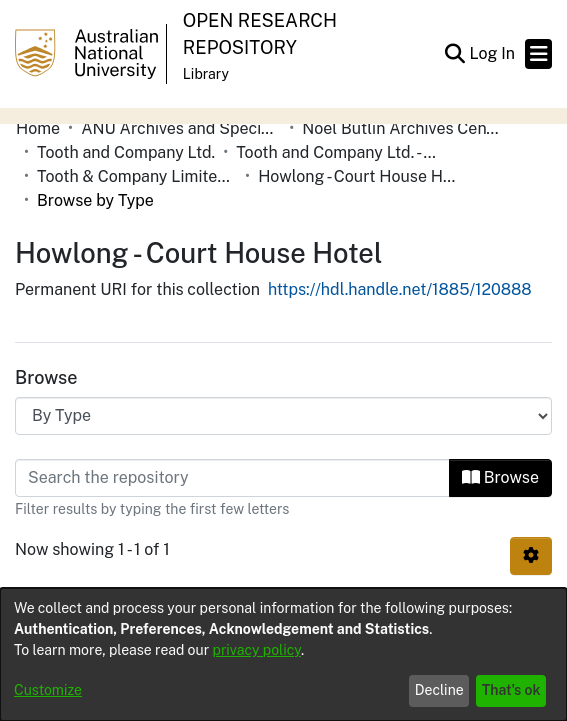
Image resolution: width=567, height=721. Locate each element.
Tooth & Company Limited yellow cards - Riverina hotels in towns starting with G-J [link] (137, 176)
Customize (48, 690)
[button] (454, 54)
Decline (439, 690)
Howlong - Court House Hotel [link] (358, 176)
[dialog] (283, 654)
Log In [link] (493, 53)
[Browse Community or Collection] (283, 416)
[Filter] (232, 478)
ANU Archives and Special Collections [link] (181, 128)
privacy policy (257, 650)
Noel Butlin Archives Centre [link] (402, 128)
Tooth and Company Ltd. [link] (126, 152)
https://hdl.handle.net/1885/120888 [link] (400, 289)
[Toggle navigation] (538, 54)
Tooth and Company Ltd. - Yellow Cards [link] (336, 152)
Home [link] (38, 128)
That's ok (511, 690)
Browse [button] (500, 477)
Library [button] (206, 74)
